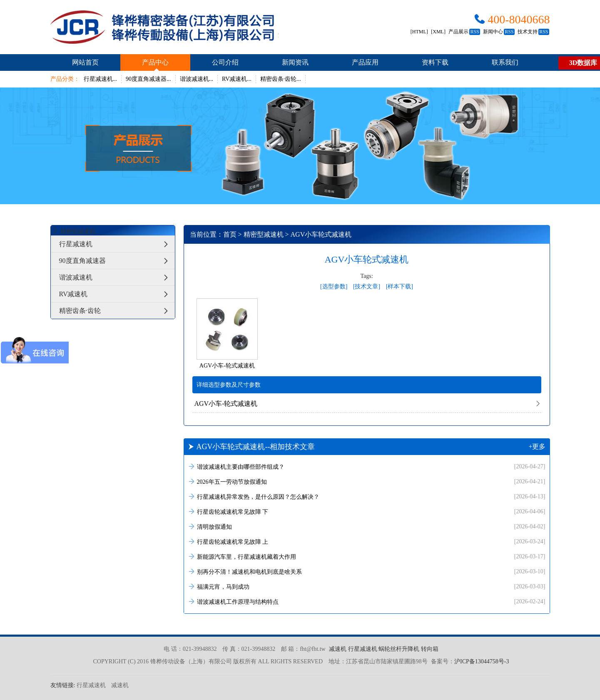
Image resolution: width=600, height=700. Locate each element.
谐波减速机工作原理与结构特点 (367, 601)
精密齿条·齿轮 (117, 311)
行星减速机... (101, 79)
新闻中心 (499, 32)
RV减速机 (117, 294)
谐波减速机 (117, 277)
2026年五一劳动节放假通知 (367, 481)
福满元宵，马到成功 (367, 586)
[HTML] (419, 32)
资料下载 (435, 62)
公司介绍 (225, 62)
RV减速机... (237, 79)
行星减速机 (117, 244)
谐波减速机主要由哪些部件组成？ (367, 466)
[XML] (438, 32)
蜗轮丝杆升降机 (399, 649)
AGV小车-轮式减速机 (226, 404)
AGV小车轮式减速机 (321, 234)
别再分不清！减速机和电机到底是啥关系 (367, 571)
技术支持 (533, 32)
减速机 (338, 649)
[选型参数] (334, 286)
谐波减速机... (197, 79)
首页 (230, 234)
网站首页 (85, 62)
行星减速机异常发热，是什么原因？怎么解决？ (367, 496)
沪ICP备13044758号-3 (482, 661)
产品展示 (464, 32)
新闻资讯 (295, 62)
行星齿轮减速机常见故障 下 (367, 511)
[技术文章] (367, 286)
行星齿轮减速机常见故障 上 (367, 541)
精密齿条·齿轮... (281, 79)
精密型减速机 (264, 234)
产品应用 (365, 62)
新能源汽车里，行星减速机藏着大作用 (367, 556)
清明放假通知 (367, 526)
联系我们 (505, 62)
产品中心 (155, 62)
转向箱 (430, 649)
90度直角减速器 (117, 261)
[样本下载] (400, 286)
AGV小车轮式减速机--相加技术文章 (367, 447)
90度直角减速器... (148, 79)
